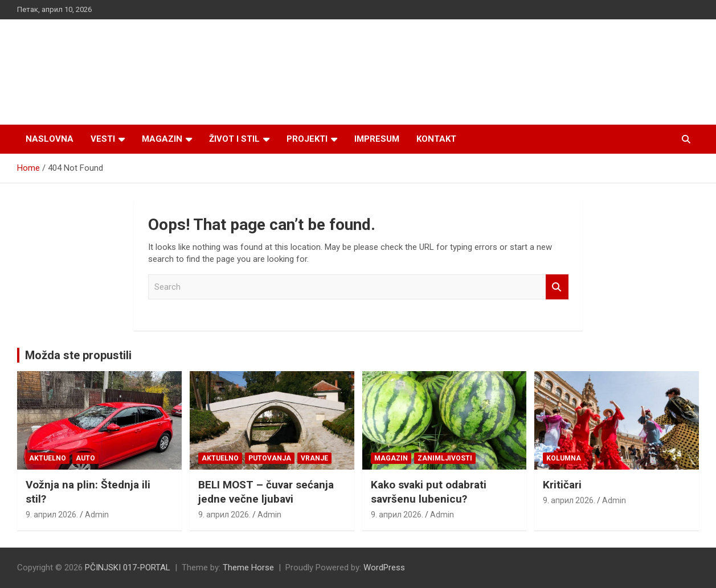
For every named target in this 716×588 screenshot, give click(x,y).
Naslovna (50, 139)
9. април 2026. (52, 515)
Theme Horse (248, 568)
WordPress (384, 568)
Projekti (307, 139)
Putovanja (270, 458)
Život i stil (234, 139)
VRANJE (314, 458)
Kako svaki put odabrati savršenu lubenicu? (429, 492)
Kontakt (436, 139)
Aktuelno (48, 458)
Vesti (103, 139)
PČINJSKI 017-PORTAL (128, 568)
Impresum (377, 139)
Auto (85, 458)
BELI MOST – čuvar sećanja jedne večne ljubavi (266, 492)
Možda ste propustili (78, 355)
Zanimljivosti (445, 458)
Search (557, 287)
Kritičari (562, 485)
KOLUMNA (564, 458)
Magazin (162, 139)
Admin (97, 515)
